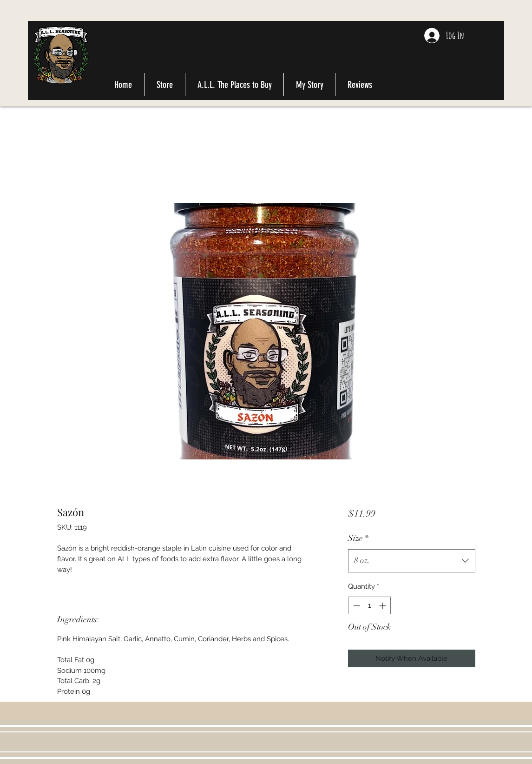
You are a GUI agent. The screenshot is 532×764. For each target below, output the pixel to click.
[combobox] (411, 561)
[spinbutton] (370, 606)
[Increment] (384, 606)
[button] (490, 40)
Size (358, 538)
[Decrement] (356, 606)
